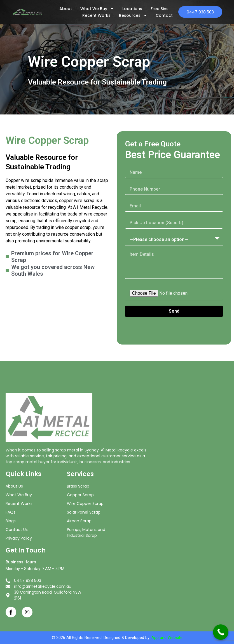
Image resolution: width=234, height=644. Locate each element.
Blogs (11, 521)
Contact (161, 15)
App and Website (167, 638)
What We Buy (94, 9)
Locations (129, 9)
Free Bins (157, 9)
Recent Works (94, 15)
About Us (14, 486)
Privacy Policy (19, 538)
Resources (130, 15)
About (63, 9)
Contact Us (17, 530)
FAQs (10, 512)
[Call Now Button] (221, 632)
